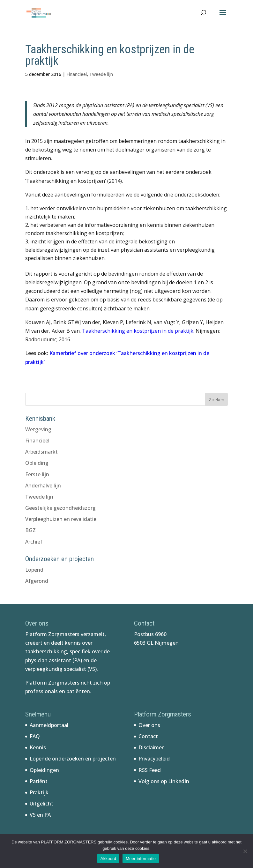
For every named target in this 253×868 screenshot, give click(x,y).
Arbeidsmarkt (41, 452)
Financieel (77, 74)
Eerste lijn (37, 474)
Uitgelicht (41, 804)
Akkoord (108, 859)
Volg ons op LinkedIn (164, 781)
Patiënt (39, 781)
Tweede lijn (101, 74)
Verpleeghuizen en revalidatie (61, 519)
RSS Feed (150, 770)
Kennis (38, 747)
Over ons (149, 725)
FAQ (35, 736)
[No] (245, 851)
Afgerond (37, 581)
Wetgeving (38, 429)
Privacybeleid (154, 759)
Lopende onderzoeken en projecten (73, 759)
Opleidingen (44, 770)
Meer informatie (141, 859)
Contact (148, 736)
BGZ (30, 530)
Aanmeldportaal (49, 725)
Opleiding (37, 463)
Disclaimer (151, 747)
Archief (34, 542)
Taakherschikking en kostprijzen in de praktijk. (138, 331)
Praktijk (39, 792)
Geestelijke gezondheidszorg (60, 508)
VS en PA (40, 815)
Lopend (34, 570)
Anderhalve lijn (43, 486)
